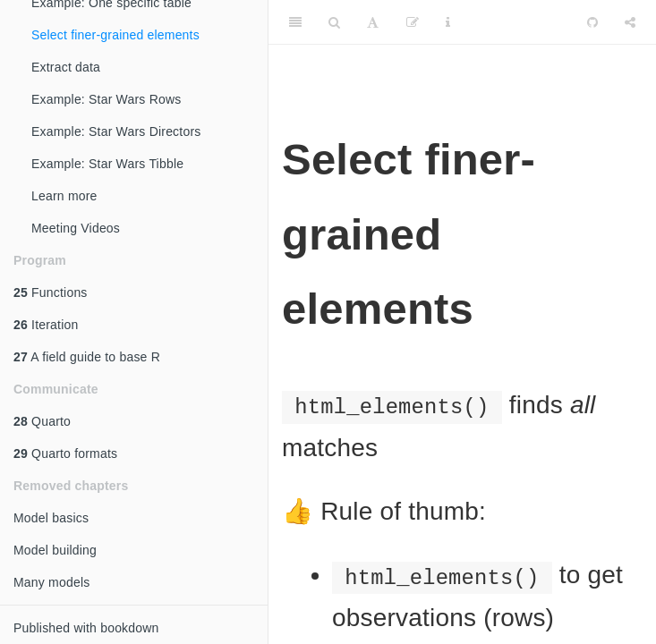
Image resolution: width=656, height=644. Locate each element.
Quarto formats (65, 453)
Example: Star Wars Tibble (107, 164)
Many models (51, 582)
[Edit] (413, 22)
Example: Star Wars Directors (116, 131)
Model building (55, 550)
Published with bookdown (86, 628)
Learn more (64, 196)
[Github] (592, 22)
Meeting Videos (76, 228)
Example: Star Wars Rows (106, 99)
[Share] (630, 22)
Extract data (66, 67)
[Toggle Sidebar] (295, 22)
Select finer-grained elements (115, 35)
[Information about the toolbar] (448, 22)
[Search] (334, 22)
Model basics (51, 518)
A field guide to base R (87, 357)
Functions (51, 292)
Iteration (46, 325)
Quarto (42, 421)
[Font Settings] (373, 22)
